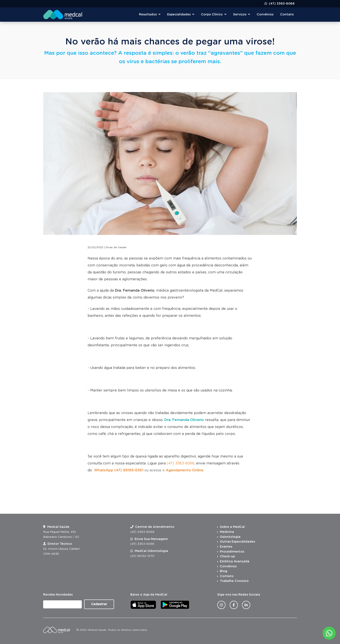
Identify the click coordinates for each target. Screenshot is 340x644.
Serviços (242, 14)
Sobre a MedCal (232, 527)
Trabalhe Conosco (234, 581)
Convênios (265, 15)
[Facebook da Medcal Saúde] (234, 605)
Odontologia (230, 537)
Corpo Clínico (214, 14)
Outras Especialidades (237, 542)
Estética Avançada (235, 561)
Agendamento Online (185, 470)
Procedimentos (232, 552)
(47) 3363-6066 (281, 4)
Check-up (227, 556)
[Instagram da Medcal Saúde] (221, 605)
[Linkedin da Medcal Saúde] (246, 605)
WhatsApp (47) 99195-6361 (119, 470)
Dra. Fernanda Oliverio (135, 291)
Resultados (150, 14)
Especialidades (181, 14)
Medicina (227, 532)
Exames (226, 547)
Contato (287, 15)
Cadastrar (99, 604)
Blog (224, 571)
